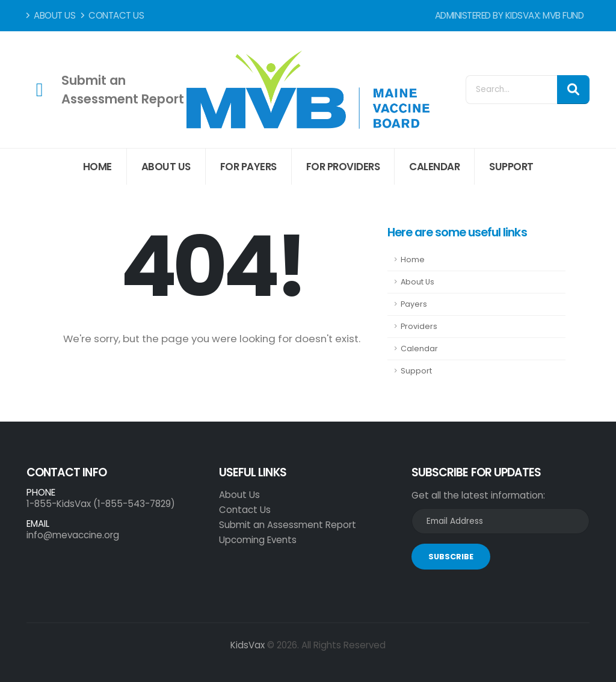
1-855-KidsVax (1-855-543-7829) (101, 504)
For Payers (248, 167)
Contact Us (112, 15)
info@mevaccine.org (73, 535)
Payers (414, 304)
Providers (419, 326)
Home (97, 167)
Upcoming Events (258, 540)
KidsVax (248, 645)
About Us (51, 15)
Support (511, 167)
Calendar (434, 167)
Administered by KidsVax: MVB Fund (510, 15)
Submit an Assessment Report (288, 525)
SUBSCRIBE (451, 557)
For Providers (343, 167)
